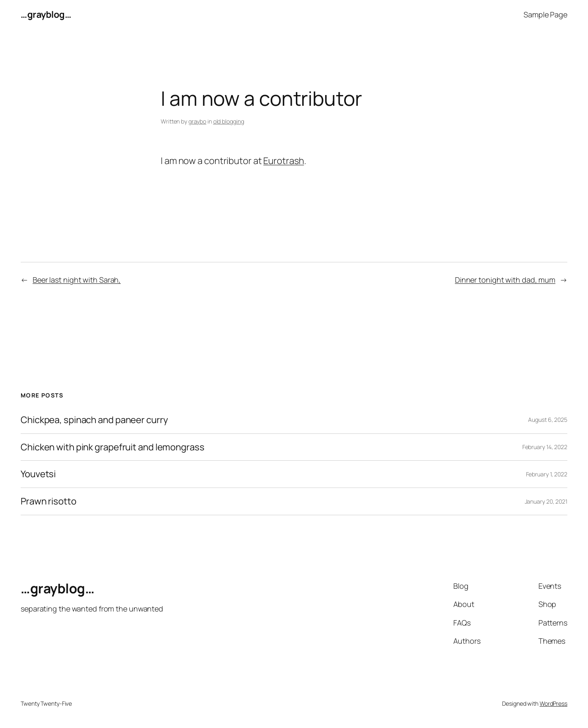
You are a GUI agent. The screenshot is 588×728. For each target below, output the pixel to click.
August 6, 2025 (548, 420)
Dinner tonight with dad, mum (505, 280)
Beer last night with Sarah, (77, 280)
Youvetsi (38, 474)
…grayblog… (46, 14)
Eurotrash (283, 161)
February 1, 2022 (547, 474)
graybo (197, 121)
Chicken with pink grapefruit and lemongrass (113, 447)
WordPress (553, 703)
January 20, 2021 (546, 501)
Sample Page (545, 14)
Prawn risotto (49, 501)
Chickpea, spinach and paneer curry (94, 420)
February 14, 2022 (545, 447)
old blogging (229, 121)
